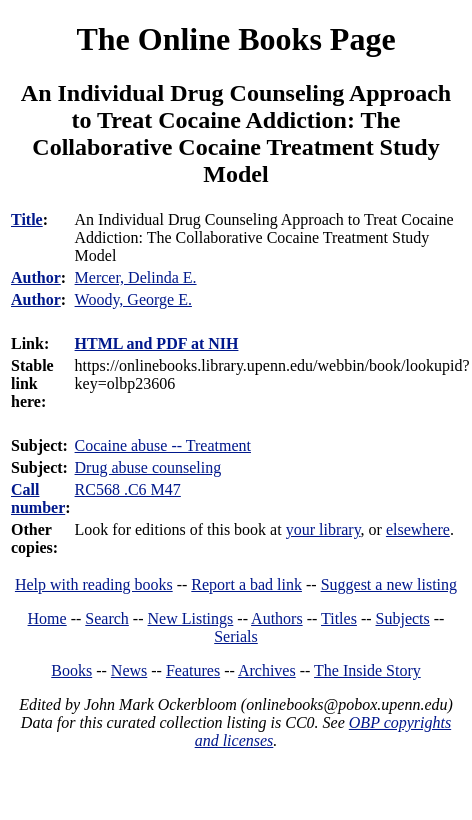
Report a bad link (246, 584)
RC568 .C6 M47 (128, 489)
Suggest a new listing (389, 584)
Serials (236, 636)
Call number (38, 498)
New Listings (191, 618)
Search (107, 618)
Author (36, 277)
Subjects (403, 618)
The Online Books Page (235, 39)
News (129, 670)
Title (27, 219)
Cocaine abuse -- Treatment (163, 445)
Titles (339, 618)
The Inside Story (367, 670)
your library (323, 529)
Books (71, 670)
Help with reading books (94, 584)
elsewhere (418, 529)
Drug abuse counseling (148, 467)
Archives (267, 670)
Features (193, 670)
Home (47, 618)
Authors (277, 618)
